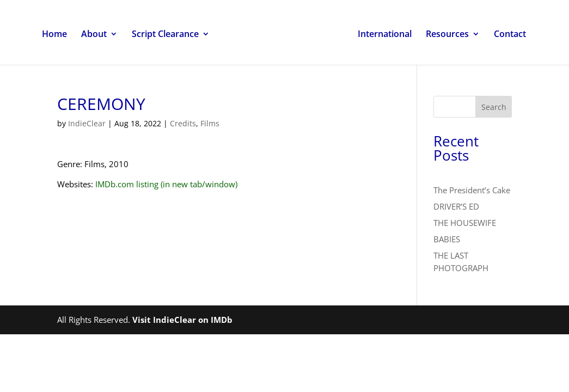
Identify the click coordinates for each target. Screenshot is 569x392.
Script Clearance (165, 35)
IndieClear (87, 123)
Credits (183, 123)
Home (54, 35)
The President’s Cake (472, 190)
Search (494, 107)
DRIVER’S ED (456, 206)
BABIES (447, 239)
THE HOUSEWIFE (465, 223)
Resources (447, 35)
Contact (510, 35)
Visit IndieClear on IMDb (182, 320)
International (385, 35)
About (94, 35)
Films (210, 123)
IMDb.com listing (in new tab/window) (166, 184)
